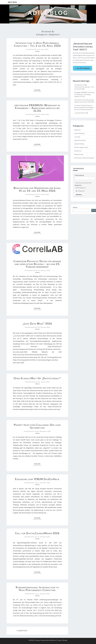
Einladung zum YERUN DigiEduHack (37, 479)
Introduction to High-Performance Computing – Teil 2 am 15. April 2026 (37, 44)
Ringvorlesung (79, 154)
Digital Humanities (80, 140)
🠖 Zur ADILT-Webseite (82, 68)
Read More (38, 90)
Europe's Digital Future (81, 147)
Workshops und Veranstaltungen (84, 158)
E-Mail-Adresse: (79, 175)
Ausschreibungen (79, 133)
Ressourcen (78, 151)
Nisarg (65, 640)
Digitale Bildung (79, 144)
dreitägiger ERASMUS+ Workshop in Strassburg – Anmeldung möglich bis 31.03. (37, 108)
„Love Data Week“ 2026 (37, 323)
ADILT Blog (12, 2)
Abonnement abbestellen (83, 183)
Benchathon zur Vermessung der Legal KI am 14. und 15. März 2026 (37, 189)
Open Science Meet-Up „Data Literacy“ (37, 378)
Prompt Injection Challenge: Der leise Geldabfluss (37, 426)
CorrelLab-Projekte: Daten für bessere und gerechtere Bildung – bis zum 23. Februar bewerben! (37, 264)
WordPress (52, 640)
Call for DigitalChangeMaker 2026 (37, 533)
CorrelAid (77, 137)
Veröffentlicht (37, 49)
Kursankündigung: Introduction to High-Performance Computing (37, 589)
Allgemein (77, 130)
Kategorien (78, 185)
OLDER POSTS (22, 631)
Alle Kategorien (80, 188)
